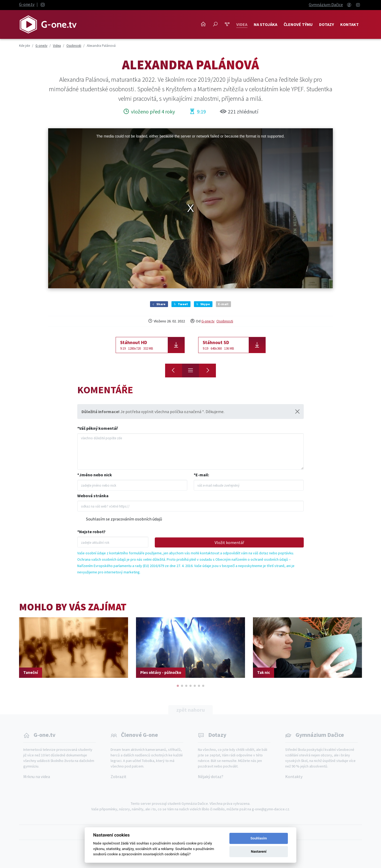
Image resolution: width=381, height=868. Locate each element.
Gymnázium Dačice (326, 4)
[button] (178, 686)
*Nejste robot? (91, 532)
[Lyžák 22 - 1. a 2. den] (174, 371)
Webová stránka (93, 496)
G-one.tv (27, 4)
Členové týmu (298, 24)
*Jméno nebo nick (95, 475)
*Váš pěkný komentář (97, 428)
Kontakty (294, 776)
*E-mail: (201, 475)
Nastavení (259, 851)
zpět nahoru (190, 710)
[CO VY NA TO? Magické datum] (207, 371)
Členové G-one (139, 735)
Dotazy (326, 24)
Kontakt (350, 24)
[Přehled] (190, 371)
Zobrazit (119, 776)
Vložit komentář (229, 542)
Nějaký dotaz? (211, 776)
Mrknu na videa (37, 776)
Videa (242, 24)
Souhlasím (259, 838)
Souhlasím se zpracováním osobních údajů (124, 519)
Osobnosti (225, 321)
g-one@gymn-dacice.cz (271, 809)
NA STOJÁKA (266, 24)
